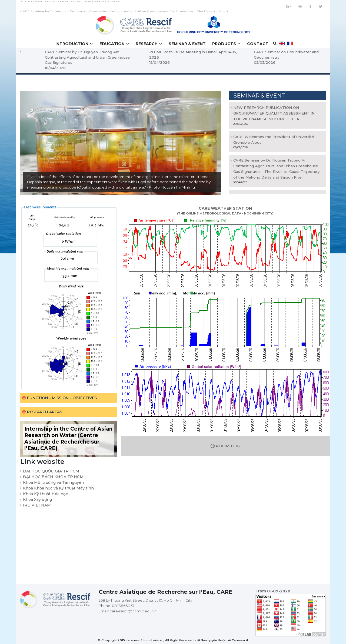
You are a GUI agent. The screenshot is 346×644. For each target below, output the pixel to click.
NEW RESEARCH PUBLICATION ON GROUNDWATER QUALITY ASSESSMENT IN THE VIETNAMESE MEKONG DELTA (274, 113)
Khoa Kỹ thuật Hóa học (45, 494)
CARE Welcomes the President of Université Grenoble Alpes (70, 6)
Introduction (72, 44)
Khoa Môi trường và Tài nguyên (54, 482)
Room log (225, 446)
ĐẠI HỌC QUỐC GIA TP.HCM (51, 471)
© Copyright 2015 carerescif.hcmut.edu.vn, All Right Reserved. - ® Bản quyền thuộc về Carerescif (173, 640)
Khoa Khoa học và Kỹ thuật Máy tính (58, 488)
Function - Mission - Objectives (62, 398)
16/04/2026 (135, 68)
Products (224, 44)
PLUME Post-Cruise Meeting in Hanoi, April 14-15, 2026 (273, 55)
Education (112, 44)
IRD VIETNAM (37, 505)
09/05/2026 (31, 62)
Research (147, 44)
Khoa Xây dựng (37, 499)
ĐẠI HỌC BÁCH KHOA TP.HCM (53, 477)
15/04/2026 (240, 62)
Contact (258, 44)
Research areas (45, 412)
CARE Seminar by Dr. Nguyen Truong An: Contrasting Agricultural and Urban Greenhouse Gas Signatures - (167, 57)
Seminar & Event (187, 44)
